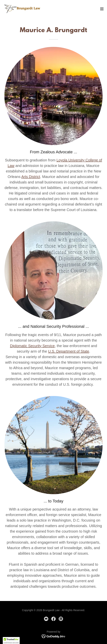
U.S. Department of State (69, 351)
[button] (102, 9)
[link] (24, 9)
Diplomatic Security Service (32, 346)
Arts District (31, 177)
